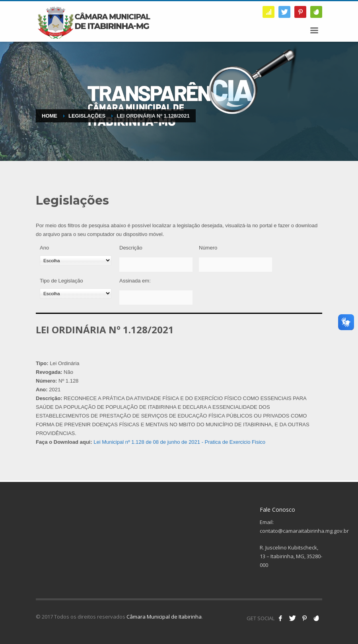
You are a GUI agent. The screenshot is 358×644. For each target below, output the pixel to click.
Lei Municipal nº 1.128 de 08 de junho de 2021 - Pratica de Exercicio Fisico (179, 442)
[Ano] (76, 260)
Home (50, 116)
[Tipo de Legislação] (76, 293)
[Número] (235, 265)
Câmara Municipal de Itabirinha (164, 617)
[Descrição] (156, 265)
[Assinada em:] (156, 298)
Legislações (87, 116)
